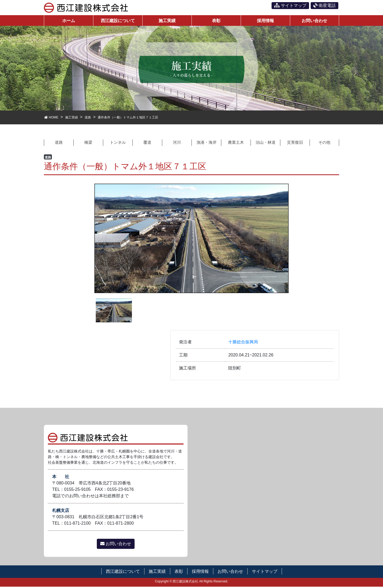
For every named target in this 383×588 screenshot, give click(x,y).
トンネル (118, 143)
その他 (324, 143)
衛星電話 (324, 5)
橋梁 (88, 143)
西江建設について (123, 572)
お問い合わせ (116, 545)
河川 (177, 143)
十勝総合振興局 (243, 343)
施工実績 (157, 572)
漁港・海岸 (206, 143)
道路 (59, 143)
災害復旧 (295, 143)
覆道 (147, 143)
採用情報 (200, 572)
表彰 (179, 572)
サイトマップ (290, 5)
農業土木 (236, 143)
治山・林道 (265, 143)
